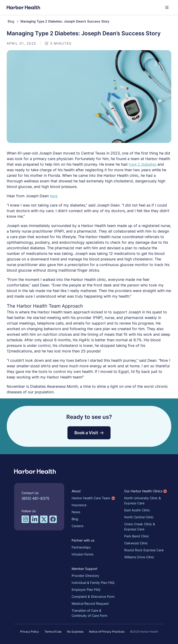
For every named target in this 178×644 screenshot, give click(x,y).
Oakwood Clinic (137, 542)
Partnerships (82, 547)
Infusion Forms (83, 554)
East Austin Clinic (138, 509)
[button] (166, 7)
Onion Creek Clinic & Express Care (140, 526)
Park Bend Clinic (137, 535)
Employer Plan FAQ (87, 589)
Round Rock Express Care (145, 549)
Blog (12, 21)
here (54, 195)
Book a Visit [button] (89, 432)
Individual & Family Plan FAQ (94, 582)
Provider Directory (86, 575)
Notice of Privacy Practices (107, 631)
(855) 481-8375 (36, 498)
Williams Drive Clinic (140, 556)
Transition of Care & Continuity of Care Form (90, 612)
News (77, 511)
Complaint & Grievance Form (94, 596)
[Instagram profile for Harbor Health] (26, 519)
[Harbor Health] (24, 7)
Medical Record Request (91, 603)
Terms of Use (53, 631)
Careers (78, 525)
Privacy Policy (30, 631)
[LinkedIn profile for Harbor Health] (35, 519)
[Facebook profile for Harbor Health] (54, 519)
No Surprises (75, 631)
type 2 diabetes (156, 164)
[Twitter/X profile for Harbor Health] (44, 519)
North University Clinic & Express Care (143, 500)
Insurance (80, 504)
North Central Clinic (140, 516)
